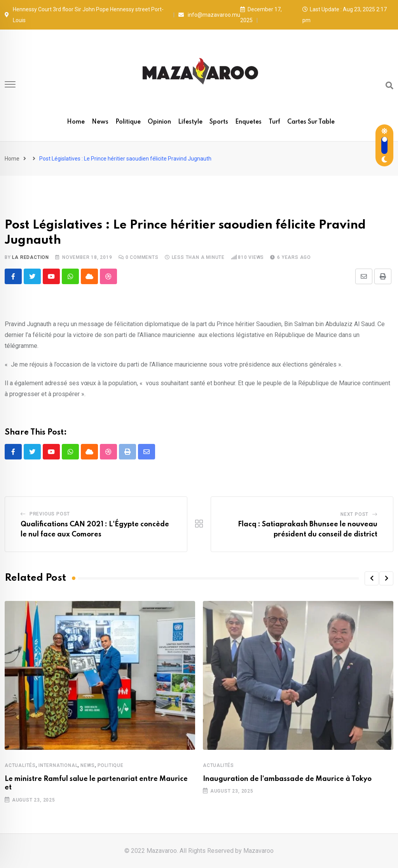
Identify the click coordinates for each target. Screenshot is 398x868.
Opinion (159, 122)
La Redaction (31, 257)
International (58, 765)
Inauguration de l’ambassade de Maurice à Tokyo (287, 779)
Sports (219, 122)
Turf (274, 122)
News (100, 122)
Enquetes (248, 122)
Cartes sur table (311, 122)
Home (76, 122)
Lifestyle (190, 122)
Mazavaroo (258, 851)
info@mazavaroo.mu (214, 15)
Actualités (20, 765)
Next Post (354, 514)
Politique (128, 122)
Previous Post (50, 514)
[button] (372, 578)
